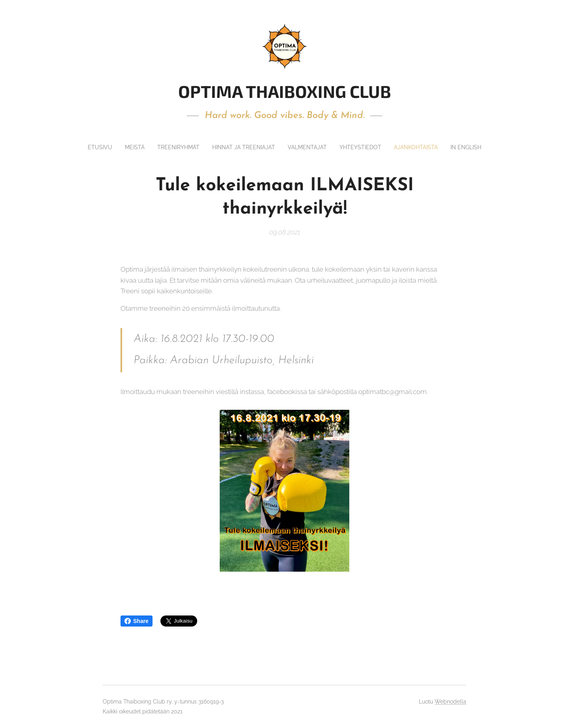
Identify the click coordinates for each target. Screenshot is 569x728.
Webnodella (450, 702)
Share (137, 621)
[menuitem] (118, 147)
